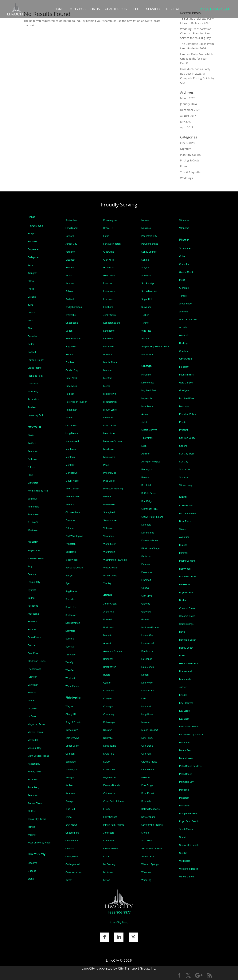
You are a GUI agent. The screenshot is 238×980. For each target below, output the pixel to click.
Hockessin (109, 299)
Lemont (145, 675)
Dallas (31, 217)
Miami (183, 497)
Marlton (107, 370)
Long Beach (72, 433)
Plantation (185, 806)
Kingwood (33, 709)
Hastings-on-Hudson (76, 402)
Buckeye (184, 343)
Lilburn (107, 856)
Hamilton (108, 283)
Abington (70, 777)
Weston (183, 529)
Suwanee (146, 307)
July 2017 (186, 121)
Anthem (183, 312)
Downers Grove (150, 540)
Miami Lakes (186, 758)
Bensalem (71, 762)
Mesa (182, 280)
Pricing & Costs (190, 160)
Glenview (146, 612)
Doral (182, 656)
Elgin (144, 446)
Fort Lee (70, 362)
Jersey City (71, 244)
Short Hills (71, 607)
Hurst (30, 475)
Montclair (70, 465)
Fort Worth (34, 427)
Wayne (69, 706)
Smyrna (145, 268)
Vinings (145, 339)
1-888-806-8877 (119, 912)
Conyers (108, 698)
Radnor (107, 497)
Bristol (69, 817)
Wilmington (71, 769)
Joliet (144, 422)
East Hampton (73, 339)
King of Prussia (73, 722)
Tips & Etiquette (190, 172)
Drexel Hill (109, 228)
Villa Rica (146, 331)
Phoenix (184, 240)
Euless (31, 467)
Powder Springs (150, 244)
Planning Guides (191, 155)
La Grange (147, 659)
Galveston (33, 685)
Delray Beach (186, 648)
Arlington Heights (151, 462)
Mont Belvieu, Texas (38, 756)
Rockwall (32, 241)
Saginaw (32, 499)
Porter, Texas (35, 772)
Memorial (33, 740)
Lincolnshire (148, 690)
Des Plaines (148, 533)
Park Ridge (147, 785)
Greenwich (71, 386)
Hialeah (183, 545)
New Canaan (72, 489)
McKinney (33, 392)
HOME (59, 9)
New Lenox (147, 738)
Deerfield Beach (188, 640)
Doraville (108, 738)
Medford (108, 378)
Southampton (73, 623)
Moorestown (110, 402)
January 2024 (188, 104)
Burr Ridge (147, 501)
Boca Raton (185, 521)
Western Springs (150, 864)
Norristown (109, 457)
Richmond (33, 780)
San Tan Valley (187, 438)
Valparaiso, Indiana (152, 848)
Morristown (71, 473)
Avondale (184, 335)
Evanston (146, 564)
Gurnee (145, 619)
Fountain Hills (186, 375)
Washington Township (115, 560)
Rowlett (32, 407)
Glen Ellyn (147, 596)
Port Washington (74, 536)
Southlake (33, 514)
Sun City (184, 462)
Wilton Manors (187, 877)
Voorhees (108, 536)
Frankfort (146, 580)
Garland (32, 297)
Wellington (185, 861)
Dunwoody (109, 769)
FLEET (136, 9)
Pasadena (33, 606)
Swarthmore (110, 520)
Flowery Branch (111, 785)
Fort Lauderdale (187, 513)
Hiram (107, 809)
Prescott (184, 430)
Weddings (187, 178)
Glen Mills (109, 260)
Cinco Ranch (34, 637)
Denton (31, 313)
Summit (70, 639)
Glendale (184, 288)
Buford (107, 675)
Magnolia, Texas (36, 724)
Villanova (108, 528)
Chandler (184, 264)
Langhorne (109, 331)
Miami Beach (186, 750)
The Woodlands (36, 558)
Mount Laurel (110, 410)
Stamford (70, 631)
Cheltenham (72, 841)
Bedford (32, 443)
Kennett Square (112, 323)
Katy (30, 566)
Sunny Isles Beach (189, 845)
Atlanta (108, 595)
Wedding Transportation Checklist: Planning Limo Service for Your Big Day (196, 34)
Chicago (146, 366)
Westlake (33, 530)
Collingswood (73, 864)
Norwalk (70, 505)
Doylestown (72, 730)
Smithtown (71, 615)
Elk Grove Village (150, 548)
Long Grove (147, 714)
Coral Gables (186, 505)
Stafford (32, 811)
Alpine (69, 275)
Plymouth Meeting (113, 489)
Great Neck (71, 378)
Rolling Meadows (150, 809)
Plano (31, 281)
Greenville (109, 268)
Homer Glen (148, 635)
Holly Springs (110, 817)
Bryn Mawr (71, 825)
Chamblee (109, 690)
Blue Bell (70, 809)
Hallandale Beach (189, 663)
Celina (31, 344)
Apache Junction (188, 319)
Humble (32, 693)
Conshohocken (73, 872)
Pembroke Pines (188, 577)
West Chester (110, 568)
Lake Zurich (148, 667)
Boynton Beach (187, 592)
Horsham (108, 307)
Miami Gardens (187, 561)
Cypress (32, 590)
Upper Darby (72, 746)
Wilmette (184, 220)
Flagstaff (184, 367)
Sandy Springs (149, 252)
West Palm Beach (189, 869)
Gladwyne (109, 252)
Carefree (184, 351)
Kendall (183, 695)
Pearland (32, 574)
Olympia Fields (149, 762)
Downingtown (111, 220)
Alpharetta (109, 612)
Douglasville (110, 746)
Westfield (70, 670)
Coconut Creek (187, 608)
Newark (70, 236)
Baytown (32, 622)
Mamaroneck (72, 441)
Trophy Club (34, 522)
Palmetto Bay (186, 782)
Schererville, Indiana (152, 825)
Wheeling (146, 880)
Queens (32, 871)
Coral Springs (186, 624)
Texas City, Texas (37, 819)
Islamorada (185, 679)
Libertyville (147, 683)
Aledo (31, 435)
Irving (30, 305)
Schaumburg (148, 817)
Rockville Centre (74, 568)
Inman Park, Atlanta (114, 825)
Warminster (109, 544)
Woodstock (147, 354)
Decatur (107, 730)
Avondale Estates (113, 651)
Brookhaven (110, 667)
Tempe (183, 296)
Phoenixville (110, 473)
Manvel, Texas (35, 732)
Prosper (32, 234)
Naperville (147, 398)
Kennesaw (109, 841)
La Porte (32, 716)
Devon (69, 880)
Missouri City (34, 748)
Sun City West (187, 454)
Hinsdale (146, 375)
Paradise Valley (187, 414)
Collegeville (72, 856)
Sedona (183, 446)
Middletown (110, 394)
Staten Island (72, 220)
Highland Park (35, 376)
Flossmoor (147, 572)
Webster (32, 835)
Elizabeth (70, 260)
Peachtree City (149, 236)
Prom (183, 166)
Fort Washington (112, 244)
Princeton (70, 544)
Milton (107, 880)
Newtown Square (113, 441)
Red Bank (71, 552)
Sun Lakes (185, 469)
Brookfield (147, 485)
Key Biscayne (186, 703)
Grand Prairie (35, 368)
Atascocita (33, 614)
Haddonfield (110, 275)
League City (34, 582)
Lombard (146, 706)
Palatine (146, 777)
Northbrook (147, 406)
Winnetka (184, 228)
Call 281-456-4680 (213, 9)
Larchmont (71, 426)
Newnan (146, 220)
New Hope (109, 433)
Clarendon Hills (149, 509)
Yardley (107, 583)
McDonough (110, 864)
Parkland (184, 790)
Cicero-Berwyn (149, 430)
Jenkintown (109, 315)
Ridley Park (109, 505)
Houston (33, 542)
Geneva (145, 588)
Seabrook (33, 795)
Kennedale (33, 507)
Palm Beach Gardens (190, 766)
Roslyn (69, 576)
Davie (182, 632)
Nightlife (186, 149)
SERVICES (154, 9)
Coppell (32, 352)
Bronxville (71, 315)
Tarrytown (71, 655)
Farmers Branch (36, 360)
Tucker (145, 315)
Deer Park (33, 653)
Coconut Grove (187, 616)
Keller (31, 265)
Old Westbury (73, 512)
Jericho (69, 418)
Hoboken (70, 268)
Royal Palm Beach (189, 821)
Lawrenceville (111, 848)
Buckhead (109, 627)
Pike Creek (109, 481)
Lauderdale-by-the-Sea (191, 735)
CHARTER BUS (116, 9)
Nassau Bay (34, 764)
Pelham (70, 528)
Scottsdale (185, 248)
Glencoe (146, 604)
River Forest (148, 793)
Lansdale (108, 339)
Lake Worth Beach (189, 727)
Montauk (70, 457)
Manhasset (71, 449)
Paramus (70, 520)
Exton (106, 236)
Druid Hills (109, 754)
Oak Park (146, 754)
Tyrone (145, 323)
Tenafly (69, 662)
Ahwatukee (185, 304)
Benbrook (33, 451)
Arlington (32, 273)
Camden (70, 754)
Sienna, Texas (35, 803)
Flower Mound (35, 226)
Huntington (71, 410)
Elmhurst (146, 556)
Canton (107, 683)
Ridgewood (71, 560)
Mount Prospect (150, 730)
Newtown (108, 449)
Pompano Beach (188, 814)
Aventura (184, 537)
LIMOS (95, 9)
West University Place (39, 843)
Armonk (70, 283)
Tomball (32, 827)
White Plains (72, 686)
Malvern (108, 354)
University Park (36, 415)
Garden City (72, 370)
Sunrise (183, 853)
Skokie (145, 833)
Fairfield (70, 354)
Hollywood (185, 569)
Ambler (69, 785)
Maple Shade (110, 362)
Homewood (148, 643)
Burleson (32, 459)
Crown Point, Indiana (152, 517)
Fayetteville (109, 777)
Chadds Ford (72, 833)
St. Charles (147, 841)
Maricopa (184, 406)
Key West (184, 719)
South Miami (186, 829)
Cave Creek (185, 359)
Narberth (108, 418)
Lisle (144, 698)
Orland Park (148, 769)
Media (107, 386)
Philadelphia (73, 698)
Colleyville (33, 257)
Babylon (70, 291)
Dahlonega (109, 722)
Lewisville (33, 384)
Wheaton (146, 872)
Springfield (109, 512)
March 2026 (188, 98)
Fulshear (32, 677)
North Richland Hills (38, 491)
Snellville (146, 275)
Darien (69, 331)
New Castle (109, 426)
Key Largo (184, 711)
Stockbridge (148, 283)
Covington (109, 706)
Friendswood (34, 669)
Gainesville (109, 793)
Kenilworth (147, 651)
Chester (70, 848)
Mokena (146, 722)
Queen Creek (186, 272)
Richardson (33, 399)
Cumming (109, 714)
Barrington (147, 469)
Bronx (31, 879)
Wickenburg (185, 485)
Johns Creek (110, 604)
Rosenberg (33, 787)
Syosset (70, 647)
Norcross (146, 228)
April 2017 (187, 127)
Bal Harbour (185, 584)
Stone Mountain (150, 291)
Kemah (31, 701)
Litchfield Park (187, 398)
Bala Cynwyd (72, 738)
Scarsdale (71, 599)
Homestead (185, 671)
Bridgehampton (74, 307)
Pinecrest (184, 798)
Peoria (183, 422)
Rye (67, 583)
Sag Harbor (71, 591)
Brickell (183, 600)
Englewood (71, 347)
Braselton (108, 659)
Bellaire (32, 629)
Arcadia (183, 327)
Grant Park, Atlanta (113, 801)
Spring (31, 598)
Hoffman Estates (150, 627)
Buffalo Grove (149, 493)
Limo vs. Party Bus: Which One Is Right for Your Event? (196, 59)
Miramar (184, 553)
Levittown (108, 347)
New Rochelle (73, 497)
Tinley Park (147, 438)
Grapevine (33, 249)
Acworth (108, 643)
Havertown (109, 291)
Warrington (109, 552)
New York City (36, 854)
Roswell (107, 619)
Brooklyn (32, 863)
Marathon (184, 743)
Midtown (108, 872)
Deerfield (146, 525)
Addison (32, 320)
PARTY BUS (77, 9)
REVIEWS (173, 9)
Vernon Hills (148, 856)
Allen (30, 328)
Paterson (70, 252)
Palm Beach (186, 774)
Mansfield (33, 483)
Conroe (31, 645)
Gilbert (183, 256)
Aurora (145, 414)
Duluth (107, 762)
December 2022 (190, 110)
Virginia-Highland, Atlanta (155, 347)
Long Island (71, 228)
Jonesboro (109, 833)
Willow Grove (110, 576)
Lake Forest (148, 383)
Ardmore (70, 793)
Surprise (184, 477)
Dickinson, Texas (37, 661)
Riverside (146, 801)
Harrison (70, 394)
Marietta (108, 635)
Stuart (182, 837)
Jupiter (183, 687)
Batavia (145, 477)
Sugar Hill (146, 299)
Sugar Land (34, 550)
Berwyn (69, 801)
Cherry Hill (71, 714)
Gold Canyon (186, 383)
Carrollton (33, 336)
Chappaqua (72, 323)
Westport (70, 678)
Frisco (31, 289)
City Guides (187, 143)
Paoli (106, 465)
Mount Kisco (72, 481)
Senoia (145, 260)
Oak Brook (147, 746)
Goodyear (184, 390)
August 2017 (188, 116)
